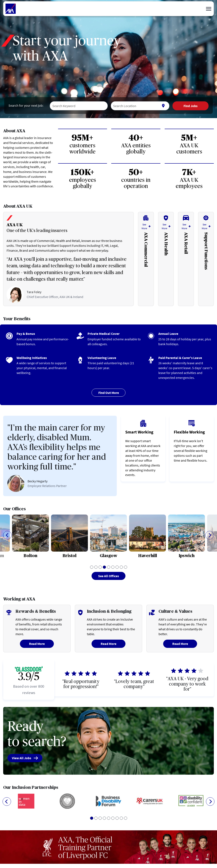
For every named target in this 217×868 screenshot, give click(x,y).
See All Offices (108, 576)
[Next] (210, 535)
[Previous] (7, 535)
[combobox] (79, 106)
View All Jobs (25, 758)
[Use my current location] (163, 106)
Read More (37, 644)
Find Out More (109, 393)
